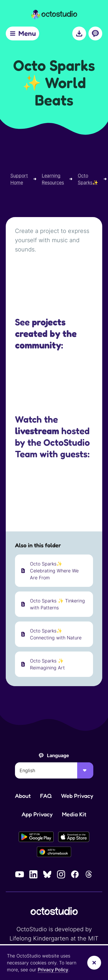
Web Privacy (77, 796)
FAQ (46, 796)
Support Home (19, 179)
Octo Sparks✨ (88, 179)
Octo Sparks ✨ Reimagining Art (47, 664)
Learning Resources (53, 179)
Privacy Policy (53, 970)
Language (58, 755)
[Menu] (22, 33)
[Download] (79, 33)
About (23, 796)
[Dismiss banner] (94, 963)
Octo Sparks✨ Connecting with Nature (56, 634)
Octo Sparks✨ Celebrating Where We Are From (54, 571)
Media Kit (74, 814)
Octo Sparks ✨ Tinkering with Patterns (57, 604)
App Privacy (37, 814)
